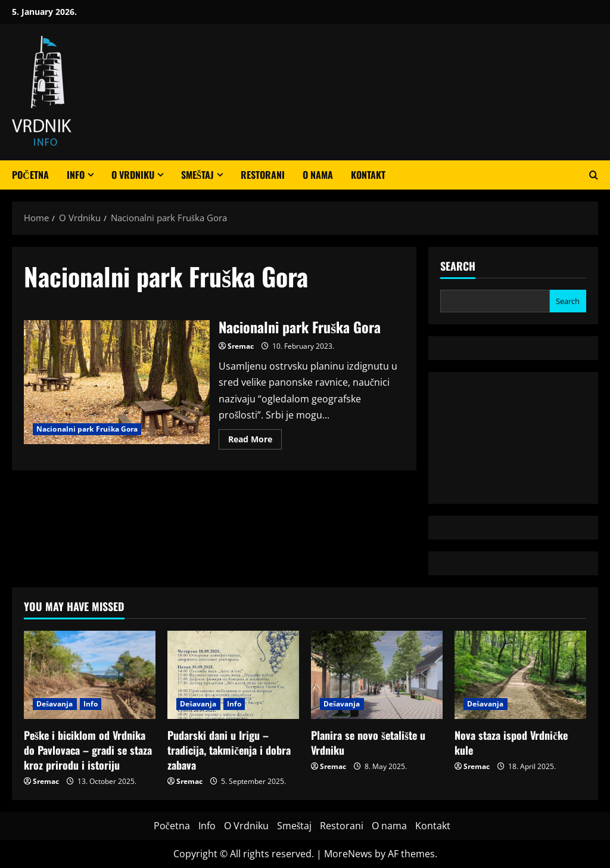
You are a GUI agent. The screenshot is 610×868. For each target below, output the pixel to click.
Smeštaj (198, 175)
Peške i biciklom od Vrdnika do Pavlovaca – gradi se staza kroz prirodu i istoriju (88, 750)
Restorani (263, 175)
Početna (30, 175)
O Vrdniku (133, 175)
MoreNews (348, 854)
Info (76, 175)
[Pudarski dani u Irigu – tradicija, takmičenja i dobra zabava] (233, 675)
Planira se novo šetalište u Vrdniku (368, 743)
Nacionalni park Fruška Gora (117, 382)
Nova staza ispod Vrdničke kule (511, 743)
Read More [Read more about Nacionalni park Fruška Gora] (255, 441)
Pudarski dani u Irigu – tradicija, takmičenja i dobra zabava (229, 750)
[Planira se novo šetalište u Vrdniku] (377, 675)
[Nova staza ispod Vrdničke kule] (520, 675)
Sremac (241, 346)
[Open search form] (594, 175)
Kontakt (368, 175)
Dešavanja (55, 704)
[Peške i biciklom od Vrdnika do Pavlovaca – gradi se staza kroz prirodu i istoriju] (90, 675)
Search (458, 266)
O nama (318, 175)
